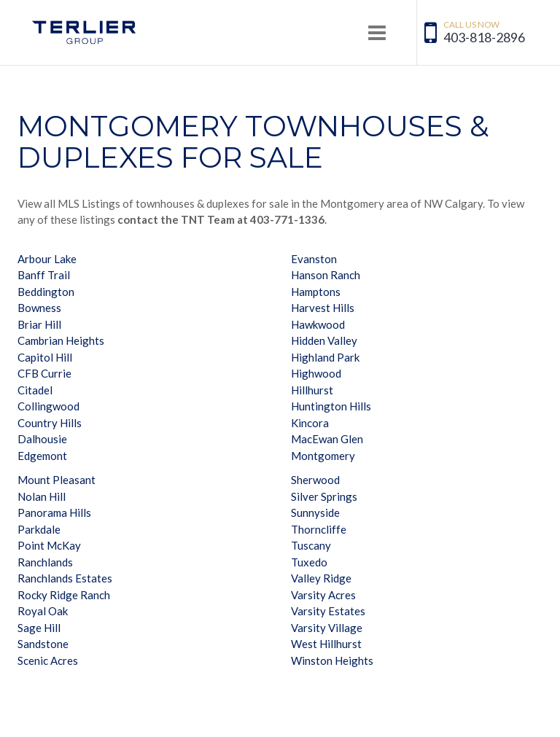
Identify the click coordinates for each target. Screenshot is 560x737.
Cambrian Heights (61, 340)
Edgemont (42, 456)
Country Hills (50, 423)
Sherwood (315, 480)
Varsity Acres (323, 595)
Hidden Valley (324, 340)
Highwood (316, 373)
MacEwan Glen (327, 439)
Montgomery (323, 456)
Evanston (314, 259)
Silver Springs (324, 496)
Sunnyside (315, 512)
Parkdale (39, 529)
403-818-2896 (484, 38)
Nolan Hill (42, 496)
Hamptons (316, 292)
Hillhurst (312, 390)
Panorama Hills (54, 512)
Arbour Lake (47, 259)
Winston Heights (332, 660)
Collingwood (48, 406)
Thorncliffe (319, 529)
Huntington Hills (331, 406)
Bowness (39, 308)
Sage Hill (39, 628)
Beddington (46, 292)
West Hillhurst (326, 644)
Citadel (35, 390)
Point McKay (49, 545)
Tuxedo (309, 562)
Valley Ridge (321, 578)
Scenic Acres (48, 660)
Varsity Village (327, 628)
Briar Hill (39, 324)
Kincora (310, 423)
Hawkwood (318, 324)
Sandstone (43, 644)
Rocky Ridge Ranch (64, 595)
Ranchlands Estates (65, 578)
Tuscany (311, 545)
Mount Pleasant (57, 480)
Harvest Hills (323, 308)
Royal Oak (43, 611)
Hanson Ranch (326, 275)
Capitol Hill (45, 357)
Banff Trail (44, 275)
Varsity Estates (328, 611)
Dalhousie (42, 439)
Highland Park (325, 357)
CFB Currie (44, 373)
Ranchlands (45, 562)
